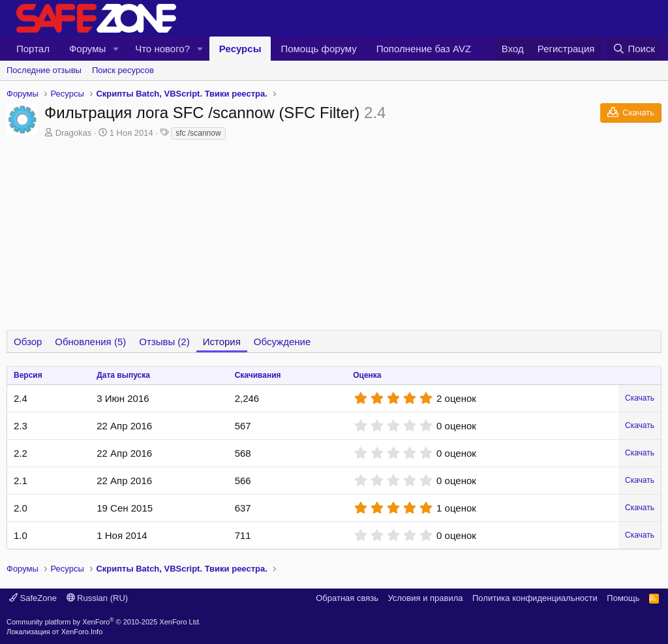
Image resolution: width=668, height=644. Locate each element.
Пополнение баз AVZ (424, 49)
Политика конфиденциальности (535, 598)
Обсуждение (282, 342)
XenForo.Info (82, 632)
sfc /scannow (198, 133)
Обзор (28, 342)
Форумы (87, 49)
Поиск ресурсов (123, 70)
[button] (116, 49)
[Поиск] (634, 49)
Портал (33, 49)
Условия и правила (425, 598)
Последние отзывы (44, 70)
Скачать (640, 398)
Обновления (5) (90, 342)
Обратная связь (347, 598)
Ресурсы (240, 49)
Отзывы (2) (164, 342)
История (222, 342)
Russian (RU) (98, 598)
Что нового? (162, 49)
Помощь (623, 598)
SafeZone (33, 598)
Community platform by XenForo (104, 622)
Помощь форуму (318, 49)
